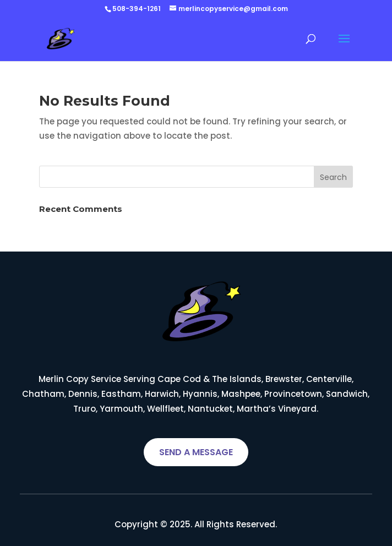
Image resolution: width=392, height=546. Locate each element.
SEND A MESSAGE (196, 452)
